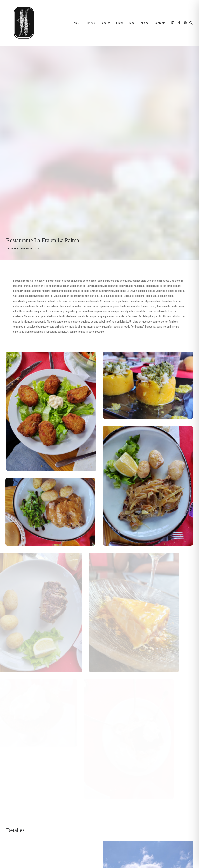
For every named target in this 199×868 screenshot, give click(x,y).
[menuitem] (76, 23)
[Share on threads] (19, 789)
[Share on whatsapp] (34, 789)
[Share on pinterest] (24, 789)
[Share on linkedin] (29, 789)
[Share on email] (49, 789)
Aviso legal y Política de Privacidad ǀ (67, 856)
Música (145, 23)
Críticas (90, 23)
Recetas (106, 23)
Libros (120, 23)
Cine (132, 23)
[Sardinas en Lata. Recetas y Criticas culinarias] (24, 23)
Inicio (76, 23)
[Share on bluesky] (39, 789)
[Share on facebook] (9, 789)
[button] (173, 23)
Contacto (160, 23)
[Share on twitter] (14, 789)
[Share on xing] (44, 789)
